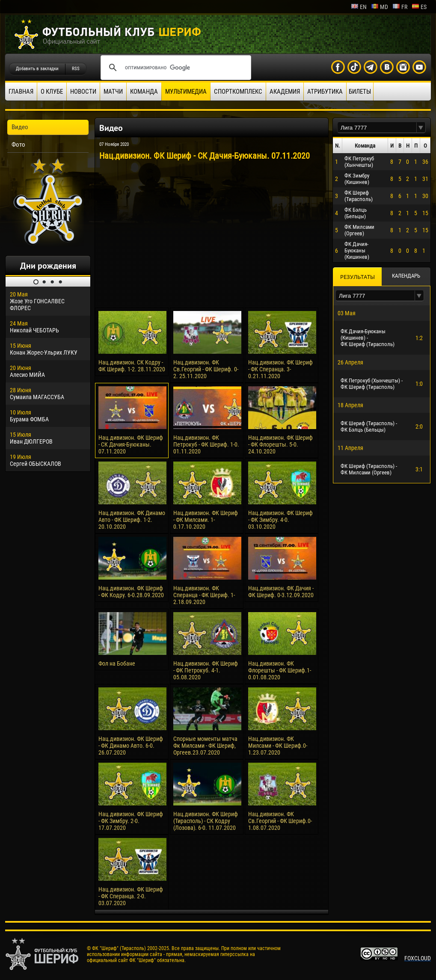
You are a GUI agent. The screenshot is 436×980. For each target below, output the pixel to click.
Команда (144, 92)
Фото (18, 145)
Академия (285, 92)
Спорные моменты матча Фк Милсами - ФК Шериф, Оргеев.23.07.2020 (205, 746)
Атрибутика (325, 92)
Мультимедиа (186, 92)
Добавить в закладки (37, 69)
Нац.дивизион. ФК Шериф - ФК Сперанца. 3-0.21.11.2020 (280, 369)
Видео (20, 127)
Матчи (113, 92)
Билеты (360, 92)
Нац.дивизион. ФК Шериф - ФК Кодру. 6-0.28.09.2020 (131, 592)
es (419, 7)
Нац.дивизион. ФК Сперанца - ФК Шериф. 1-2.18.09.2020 (204, 595)
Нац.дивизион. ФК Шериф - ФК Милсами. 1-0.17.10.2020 (206, 520)
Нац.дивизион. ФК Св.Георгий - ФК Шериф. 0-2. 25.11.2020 (206, 369)
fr (400, 7)
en (359, 7)
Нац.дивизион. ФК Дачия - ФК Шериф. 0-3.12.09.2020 (281, 592)
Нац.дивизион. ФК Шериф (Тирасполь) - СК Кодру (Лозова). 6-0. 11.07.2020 (206, 821)
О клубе (52, 92)
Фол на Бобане (117, 663)
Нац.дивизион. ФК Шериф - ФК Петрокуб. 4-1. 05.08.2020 (206, 670)
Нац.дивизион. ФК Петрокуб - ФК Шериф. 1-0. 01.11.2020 (206, 444)
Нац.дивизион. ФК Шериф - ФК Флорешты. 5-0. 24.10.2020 (280, 444)
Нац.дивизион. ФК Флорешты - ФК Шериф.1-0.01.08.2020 (280, 670)
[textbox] (377, 128)
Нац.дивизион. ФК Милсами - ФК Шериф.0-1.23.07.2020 (278, 746)
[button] (421, 128)
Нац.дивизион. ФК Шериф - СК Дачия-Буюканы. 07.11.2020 (131, 444)
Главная (21, 92)
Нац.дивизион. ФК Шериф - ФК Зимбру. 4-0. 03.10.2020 (280, 520)
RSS (76, 69)
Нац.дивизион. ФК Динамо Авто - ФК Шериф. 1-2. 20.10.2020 (132, 520)
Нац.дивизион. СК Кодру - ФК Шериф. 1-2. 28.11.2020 (132, 366)
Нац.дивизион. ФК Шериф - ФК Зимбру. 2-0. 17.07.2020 (131, 821)
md (380, 7)
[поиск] (175, 68)
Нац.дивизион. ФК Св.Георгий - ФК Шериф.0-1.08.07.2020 (280, 821)
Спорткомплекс (238, 92)
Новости (83, 92)
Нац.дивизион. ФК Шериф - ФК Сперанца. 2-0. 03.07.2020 (131, 896)
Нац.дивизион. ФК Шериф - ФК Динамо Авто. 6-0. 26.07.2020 (131, 746)
